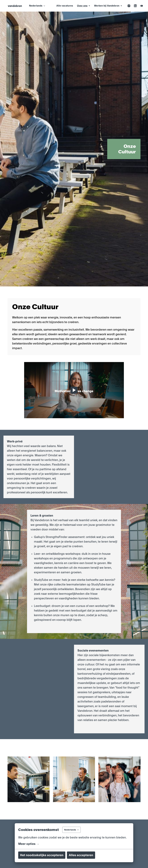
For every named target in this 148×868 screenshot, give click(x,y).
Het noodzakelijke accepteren (42, 855)
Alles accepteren (81, 855)
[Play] (74, 390)
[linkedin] (135, 6)
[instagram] (129, 6)
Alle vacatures (65, 6)
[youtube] (142, 6)
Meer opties (28, 844)
